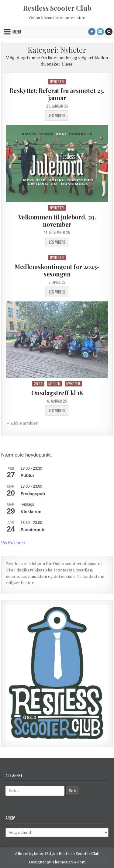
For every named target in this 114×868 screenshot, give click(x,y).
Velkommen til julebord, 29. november (57, 221)
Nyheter (57, 82)
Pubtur (28, 475)
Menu (17, 32)
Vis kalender (13, 543)
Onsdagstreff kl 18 (57, 393)
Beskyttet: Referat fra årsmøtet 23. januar (57, 94)
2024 (38, 384)
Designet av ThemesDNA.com (57, 862)
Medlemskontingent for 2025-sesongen (57, 270)
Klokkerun (31, 512)
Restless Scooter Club (57, 8)
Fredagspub (33, 494)
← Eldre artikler (22, 423)
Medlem (55, 384)
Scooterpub (33, 530)
